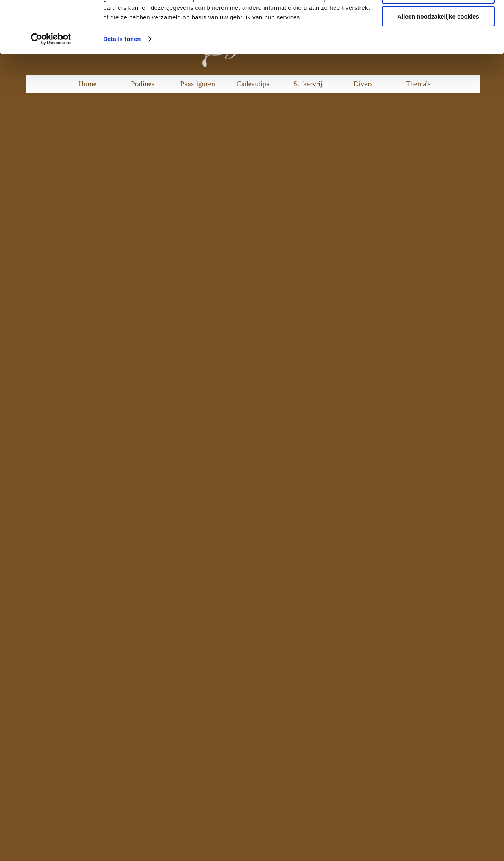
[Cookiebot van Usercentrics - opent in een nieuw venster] (51, 88)
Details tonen (122, 88)
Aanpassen (439, 43)
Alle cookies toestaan (438, 19)
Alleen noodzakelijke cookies (438, 66)
